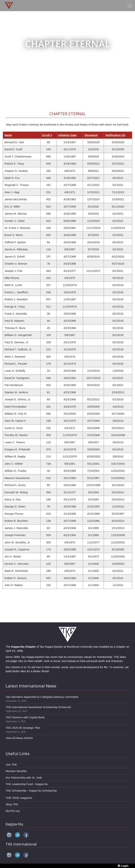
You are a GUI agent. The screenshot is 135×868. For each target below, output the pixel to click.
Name (8, 135)
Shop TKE (12, 804)
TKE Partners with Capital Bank (25, 717)
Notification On (115, 135)
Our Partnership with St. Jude (24, 778)
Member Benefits (16, 771)
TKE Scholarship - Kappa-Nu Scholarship (31, 791)
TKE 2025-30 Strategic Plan (23, 728)
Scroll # (47, 135)
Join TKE (11, 765)
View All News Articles (19, 738)
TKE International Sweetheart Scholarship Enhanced (38, 707)
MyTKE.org (13, 811)
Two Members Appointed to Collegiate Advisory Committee (42, 697)
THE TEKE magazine (19, 798)
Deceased (91, 135)
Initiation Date (67, 135)
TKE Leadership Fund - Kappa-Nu (27, 784)
